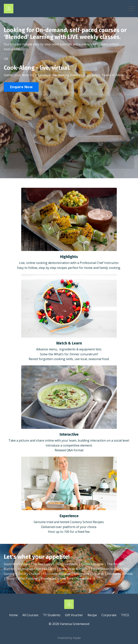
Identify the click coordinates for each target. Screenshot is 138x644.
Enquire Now (21, 87)
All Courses (30, 615)
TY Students (52, 615)
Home (13, 615)
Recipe (92, 615)
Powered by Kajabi (69, 638)
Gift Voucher (74, 615)
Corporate (109, 615)
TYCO (125, 615)
